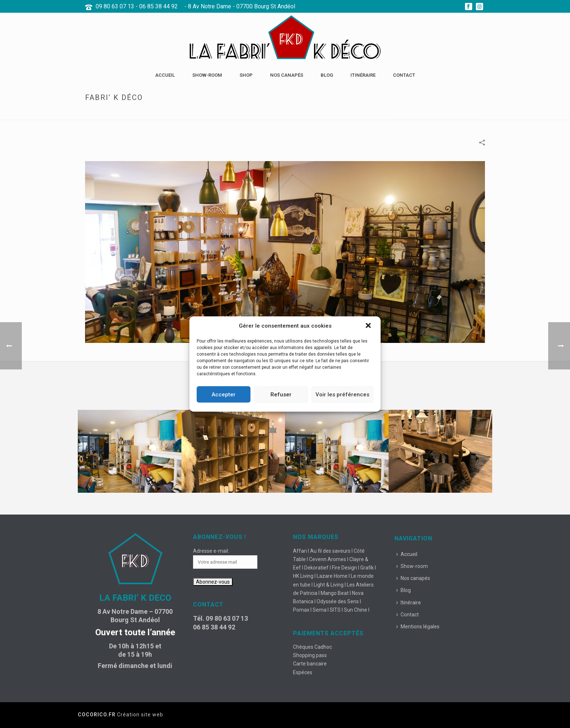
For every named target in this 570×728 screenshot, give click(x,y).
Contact (404, 75)
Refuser (281, 395)
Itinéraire (363, 75)
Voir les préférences (342, 395)
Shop (246, 75)
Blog (327, 75)
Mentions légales (418, 627)
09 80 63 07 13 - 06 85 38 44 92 (137, 6)
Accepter (224, 395)
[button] (369, 326)
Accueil (165, 75)
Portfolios (432, 113)
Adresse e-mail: (211, 551)
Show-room (207, 75)
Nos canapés (287, 75)
